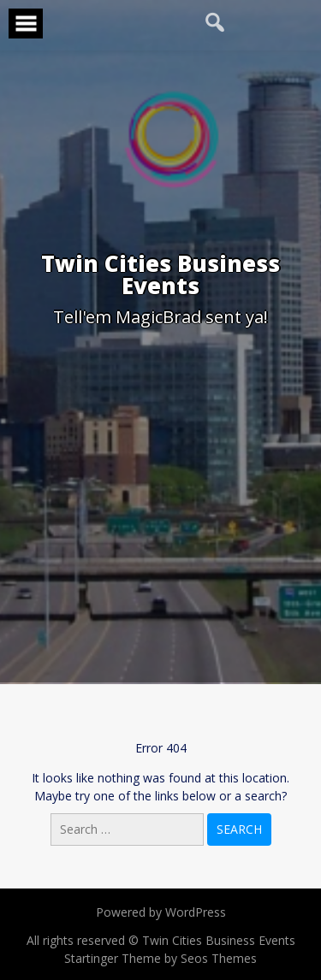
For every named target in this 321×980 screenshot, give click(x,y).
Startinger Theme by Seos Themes (160, 958)
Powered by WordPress (161, 912)
